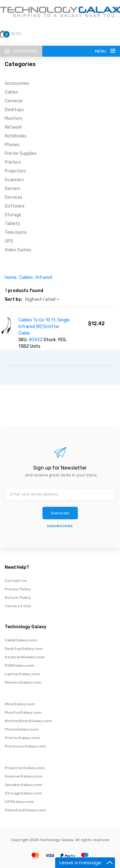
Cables (11, 92)
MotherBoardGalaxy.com (28, 721)
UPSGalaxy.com (19, 802)
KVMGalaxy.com (19, 665)
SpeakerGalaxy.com (23, 785)
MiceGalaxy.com (20, 704)
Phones (12, 145)
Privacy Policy (18, 589)
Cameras (14, 101)
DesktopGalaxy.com (24, 649)
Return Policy (18, 598)
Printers (13, 162)
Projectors (15, 171)
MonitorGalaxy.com (23, 712)
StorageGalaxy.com (23, 793)
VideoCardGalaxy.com (25, 810)
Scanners (14, 180)
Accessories (17, 83)
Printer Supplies (21, 154)
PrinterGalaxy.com (22, 738)
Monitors (13, 118)
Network (13, 127)
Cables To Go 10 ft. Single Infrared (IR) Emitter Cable (44, 327)
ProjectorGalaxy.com (25, 768)
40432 (36, 340)
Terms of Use (18, 606)
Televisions (16, 232)
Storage (13, 215)
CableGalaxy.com (21, 640)
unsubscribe (60, 526)
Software (15, 206)
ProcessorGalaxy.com (25, 746)
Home (11, 277)
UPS (9, 241)
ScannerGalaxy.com (23, 776)
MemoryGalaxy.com (23, 682)
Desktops (14, 110)
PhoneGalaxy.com (22, 729)
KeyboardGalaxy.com (25, 657)
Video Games (18, 250)
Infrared (44, 277)
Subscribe (60, 513)
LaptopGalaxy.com (22, 674)
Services (13, 197)
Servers (13, 189)
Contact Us (16, 581)
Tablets (12, 224)
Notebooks (16, 136)
